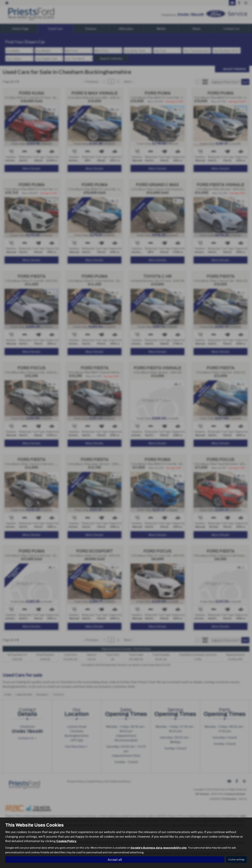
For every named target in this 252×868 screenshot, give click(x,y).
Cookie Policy (66, 841)
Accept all (115, 859)
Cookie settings (236, 860)
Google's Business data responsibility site (159, 848)
